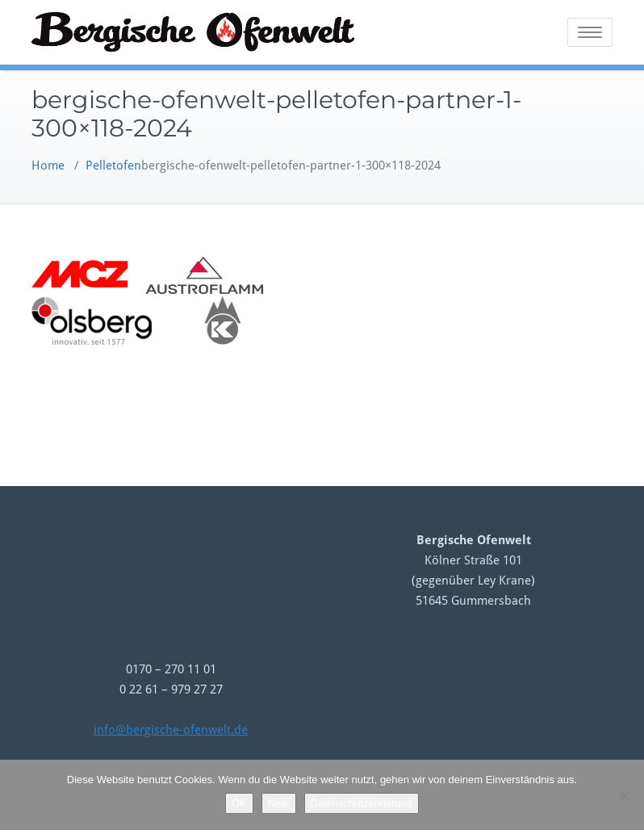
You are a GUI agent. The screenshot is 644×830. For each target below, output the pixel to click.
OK (239, 803)
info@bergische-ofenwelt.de (171, 730)
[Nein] (624, 795)
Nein (279, 803)
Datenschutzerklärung (362, 803)
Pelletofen (113, 166)
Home (48, 166)
